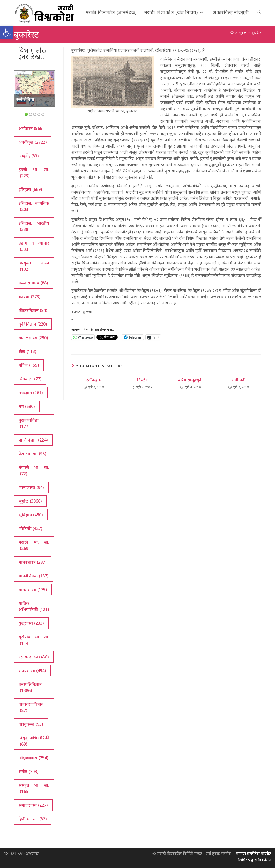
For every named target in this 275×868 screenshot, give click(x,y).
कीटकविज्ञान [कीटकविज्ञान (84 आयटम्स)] (33, 310)
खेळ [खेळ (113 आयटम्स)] (27, 351)
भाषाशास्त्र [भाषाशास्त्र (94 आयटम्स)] (31, 487)
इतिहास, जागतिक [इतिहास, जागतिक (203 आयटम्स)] (34, 206)
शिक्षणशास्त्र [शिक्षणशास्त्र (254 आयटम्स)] (33, 758)
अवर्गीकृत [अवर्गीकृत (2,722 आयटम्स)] (33, 142)
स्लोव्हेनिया (25, 99)
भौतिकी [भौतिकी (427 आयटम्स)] (30, 528)
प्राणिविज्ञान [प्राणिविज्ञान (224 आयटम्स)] (33, 440)
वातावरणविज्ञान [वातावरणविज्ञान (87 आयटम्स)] (31, 707)
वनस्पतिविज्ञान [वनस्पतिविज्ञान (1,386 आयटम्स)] (30, 687)
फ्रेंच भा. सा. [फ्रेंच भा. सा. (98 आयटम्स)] (32, 454)
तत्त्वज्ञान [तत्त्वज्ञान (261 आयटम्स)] (31, 393)
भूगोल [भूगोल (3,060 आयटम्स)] (30, 501)
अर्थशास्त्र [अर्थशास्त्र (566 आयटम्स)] (31, 128)
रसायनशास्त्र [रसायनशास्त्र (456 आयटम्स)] (34, 657)
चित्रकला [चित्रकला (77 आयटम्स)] (30, 379)
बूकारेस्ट (256, 33)
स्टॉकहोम (94, 380)
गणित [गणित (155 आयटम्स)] (29, 365)
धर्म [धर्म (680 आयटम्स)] (27, 406)
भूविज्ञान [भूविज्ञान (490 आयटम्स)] (31, 515)
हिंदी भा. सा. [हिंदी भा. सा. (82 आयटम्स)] (33, 819)
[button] (7, 33)
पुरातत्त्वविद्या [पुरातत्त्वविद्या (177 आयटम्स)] (29, 423)
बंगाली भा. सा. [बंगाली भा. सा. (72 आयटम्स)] (34, 471)
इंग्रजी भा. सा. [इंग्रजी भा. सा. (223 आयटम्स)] (34, 173)
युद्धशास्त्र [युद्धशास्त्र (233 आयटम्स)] (31, 623)
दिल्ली (142, 380)
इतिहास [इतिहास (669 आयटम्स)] (30, 189)
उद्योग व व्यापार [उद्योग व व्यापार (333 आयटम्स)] (34, 246)
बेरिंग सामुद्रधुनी (190, 380)
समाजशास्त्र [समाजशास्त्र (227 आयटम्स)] (33, 805)
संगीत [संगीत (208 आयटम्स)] (28, 771)
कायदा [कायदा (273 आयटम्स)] (29, 297)
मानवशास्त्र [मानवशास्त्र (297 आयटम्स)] (32, 562)
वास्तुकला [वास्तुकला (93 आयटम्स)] (31, 724)
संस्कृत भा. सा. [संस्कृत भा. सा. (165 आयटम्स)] (34, 788)
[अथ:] (232, 33)
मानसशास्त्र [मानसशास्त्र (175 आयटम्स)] (33, 590)
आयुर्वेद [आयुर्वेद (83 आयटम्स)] (29, 156)
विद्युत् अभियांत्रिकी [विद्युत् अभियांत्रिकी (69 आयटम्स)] (34, 741)
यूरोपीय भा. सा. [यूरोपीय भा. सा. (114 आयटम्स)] (34, 640)
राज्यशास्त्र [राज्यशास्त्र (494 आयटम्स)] (32, 671)
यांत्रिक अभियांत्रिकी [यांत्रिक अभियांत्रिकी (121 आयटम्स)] (34, 606)
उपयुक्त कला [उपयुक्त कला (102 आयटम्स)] (34, 266)
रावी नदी (239, 380)
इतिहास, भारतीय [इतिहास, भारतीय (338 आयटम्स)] (34, 226)
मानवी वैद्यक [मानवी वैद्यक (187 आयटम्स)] (34, 576)
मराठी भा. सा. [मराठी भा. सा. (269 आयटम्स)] (34, 545)
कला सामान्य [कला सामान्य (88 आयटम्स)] (33, 283)
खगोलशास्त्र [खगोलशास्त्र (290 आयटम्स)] (33, 338)
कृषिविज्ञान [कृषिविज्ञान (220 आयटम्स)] (33, 324)
